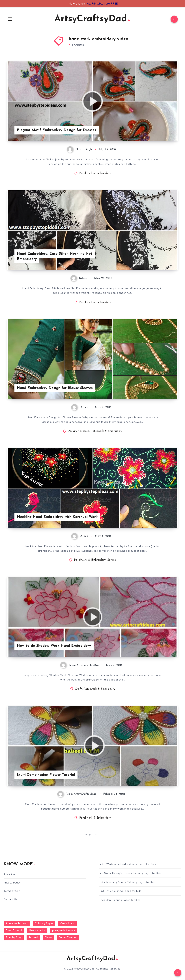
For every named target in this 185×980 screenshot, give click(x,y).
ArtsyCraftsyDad (92, 19)
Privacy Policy (12, 883)
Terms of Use (12, 891)
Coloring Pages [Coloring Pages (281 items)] (44, 924)
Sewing (112, 560)
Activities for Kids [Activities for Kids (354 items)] (17, 924)
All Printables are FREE (102, 4)
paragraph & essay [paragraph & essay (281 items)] (64, 931)
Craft (78, 689)
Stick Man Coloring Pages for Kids (120, 900)
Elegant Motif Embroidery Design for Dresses (57, 130)
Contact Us (10, 899)
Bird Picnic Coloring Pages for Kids (120, 891)
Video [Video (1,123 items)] (49, 938)
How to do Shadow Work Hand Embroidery (54, 646)
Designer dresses (78, 431)
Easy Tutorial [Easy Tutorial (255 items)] (14, 931)
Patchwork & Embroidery (95, 173)
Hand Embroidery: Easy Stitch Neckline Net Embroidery (55, 256)
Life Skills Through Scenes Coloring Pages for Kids (130, 873)
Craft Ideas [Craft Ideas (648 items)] (67, 924)
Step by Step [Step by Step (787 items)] (14, 938)
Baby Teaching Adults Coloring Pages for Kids (127, 882)
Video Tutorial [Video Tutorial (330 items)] (68, 938)
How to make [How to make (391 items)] (37, 931)
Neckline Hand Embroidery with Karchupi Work (57, 517)
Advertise (10, 874)
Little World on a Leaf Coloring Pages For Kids (127, 864)
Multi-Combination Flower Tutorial (46, 775)
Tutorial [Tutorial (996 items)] (33, 938)
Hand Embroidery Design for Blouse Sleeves (55, 388)
